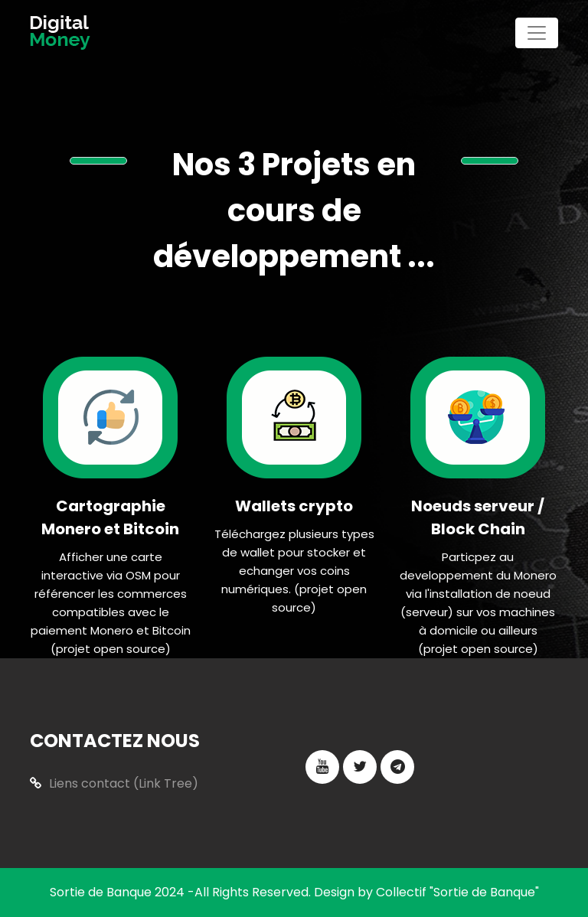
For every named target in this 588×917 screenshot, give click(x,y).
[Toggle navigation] (537, 33)
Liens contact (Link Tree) (114, 783)
